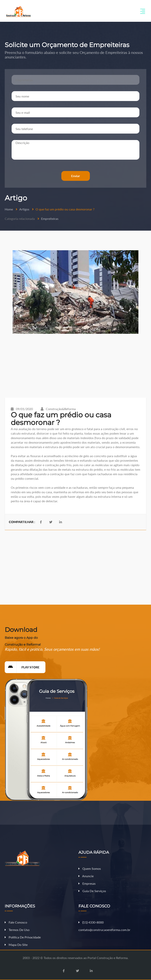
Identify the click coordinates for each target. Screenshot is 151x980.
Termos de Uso (17, 930)
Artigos (24, 209)
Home (9, 209)
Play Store (22, 667)
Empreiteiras (50, 219)
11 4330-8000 (91, 922)
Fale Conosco (16, 922)
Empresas (87, 883)
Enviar (75, 176)
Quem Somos (90, 869)
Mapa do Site (16, 945)
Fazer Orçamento (136, 977)
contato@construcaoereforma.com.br (104, 930)
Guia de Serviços (92, 891)
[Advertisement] (75, 366)
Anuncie (86, 876)
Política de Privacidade (23, 937)
